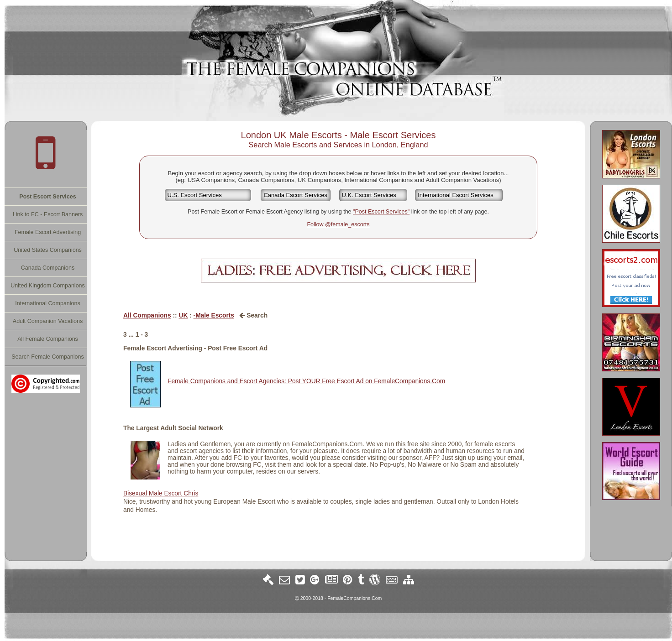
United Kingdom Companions (48, 286)
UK (183, 315)
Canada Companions (48, 268)
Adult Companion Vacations (48, 321)
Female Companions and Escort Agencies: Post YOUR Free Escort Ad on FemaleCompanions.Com (306, 381)
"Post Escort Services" (381, 212)
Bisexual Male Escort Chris (161, 493)
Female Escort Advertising (48, 232)
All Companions (147, 315)
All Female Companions (48, 339)
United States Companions (48, 250)
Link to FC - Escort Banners (48, 214)
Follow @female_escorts (338, 224)
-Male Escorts (214, 315)
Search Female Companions (47, 357)
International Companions (47, 303)
